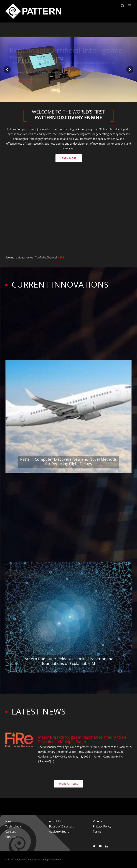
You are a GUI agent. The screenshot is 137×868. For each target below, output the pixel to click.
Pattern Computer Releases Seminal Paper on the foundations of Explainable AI (68, 661)
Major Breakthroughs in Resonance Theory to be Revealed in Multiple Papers (82, 739)
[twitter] (94, 846)
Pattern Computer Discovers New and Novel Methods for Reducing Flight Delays (68, 461)
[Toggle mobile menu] (130, 6)
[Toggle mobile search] (123, 6)
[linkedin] (106, 846)
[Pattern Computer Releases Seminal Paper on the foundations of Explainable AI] (68, 617)
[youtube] (100, 846)
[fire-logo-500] (19, 734)
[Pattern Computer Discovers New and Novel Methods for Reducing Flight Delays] (68, 417)
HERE (61, 257)
